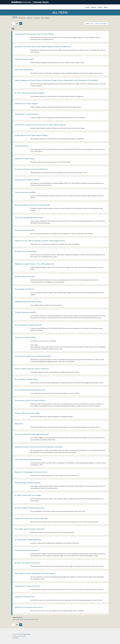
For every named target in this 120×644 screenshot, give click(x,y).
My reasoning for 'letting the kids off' (28, 325)
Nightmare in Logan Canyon (25, 158)
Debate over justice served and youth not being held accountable (38, 447)
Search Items (30, 18)
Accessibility (15, 638)
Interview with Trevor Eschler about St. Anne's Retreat (34, 34)
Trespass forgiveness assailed (25, 312)
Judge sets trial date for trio (25, 597)
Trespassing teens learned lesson (27, 550)
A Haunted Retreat (22, 146)
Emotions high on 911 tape (25, 276)
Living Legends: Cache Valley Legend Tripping (31, 135)
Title (92, 23)
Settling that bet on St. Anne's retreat (28, 302)
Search (100, 7)
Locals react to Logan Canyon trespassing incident (33, 356)
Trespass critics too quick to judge (27, 413)
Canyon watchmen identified (25, 192)
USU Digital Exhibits (26, 634)
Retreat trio (19, 424)
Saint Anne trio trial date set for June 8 (29, 607)
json (28, 619)
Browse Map (37, 18)
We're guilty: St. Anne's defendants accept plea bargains (35, 573)
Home (87, 7)
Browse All (15, 18)
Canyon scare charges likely (25, 230)
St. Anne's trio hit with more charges (28, 495)
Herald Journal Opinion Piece (25, 337)
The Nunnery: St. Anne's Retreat (26, 114)
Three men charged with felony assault (29, 217)
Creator (97, 23)
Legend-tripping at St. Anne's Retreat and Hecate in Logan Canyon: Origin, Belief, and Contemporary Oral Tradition (56, 80)
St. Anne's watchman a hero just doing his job (31, 169)
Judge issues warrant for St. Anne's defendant (31, 518)
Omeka (24, 636)
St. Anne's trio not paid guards (26, 251)
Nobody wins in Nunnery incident (27, 180)
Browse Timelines (45, 18)
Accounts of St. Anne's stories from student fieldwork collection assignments (43, 46)
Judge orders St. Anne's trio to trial (27, 586)
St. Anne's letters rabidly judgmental (28, 540)
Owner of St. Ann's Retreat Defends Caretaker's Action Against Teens (40, 241)
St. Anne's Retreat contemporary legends (30, 93)
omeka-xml (33, 619)
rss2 (37, 619)
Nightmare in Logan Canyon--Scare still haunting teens (35, 264)
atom (14, 619)
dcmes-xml (23, 619)
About (106, 7)
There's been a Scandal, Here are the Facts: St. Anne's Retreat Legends (40, 125)
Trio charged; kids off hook (24, 289)
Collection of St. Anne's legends (26, 103)
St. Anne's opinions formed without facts (30, 508)
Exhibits (93, 7)
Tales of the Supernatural (24, 70)
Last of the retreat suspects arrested (28, 459)
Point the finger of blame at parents (28, 483)
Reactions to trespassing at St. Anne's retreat (31, 472)
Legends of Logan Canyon (24, 59)
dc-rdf (18, 619)
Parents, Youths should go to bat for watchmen (32, 369)
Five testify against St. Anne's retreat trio (30, 529)
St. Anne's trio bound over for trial (27, 563)
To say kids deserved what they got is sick (30, 390)
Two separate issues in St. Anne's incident (30, 400)
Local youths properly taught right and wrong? (32, 434)
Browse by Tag (22, 18)
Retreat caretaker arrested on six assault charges (32, 205)
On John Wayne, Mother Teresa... (27, 379)
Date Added (103, 23)
